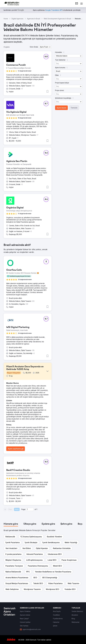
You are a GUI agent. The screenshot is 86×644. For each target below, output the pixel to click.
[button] (45, 47)
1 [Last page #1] (37, 509)
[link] (77, 4)
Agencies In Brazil (34, 19)
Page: (24, 509)
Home (6, 19)
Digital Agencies (17, 19)
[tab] (11, 524)
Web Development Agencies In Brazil (57, 19)
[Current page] (30, 509)
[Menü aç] (82, 4)
